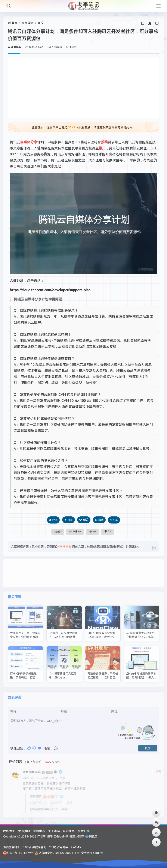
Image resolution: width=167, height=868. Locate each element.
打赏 (69, 520)
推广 (102, 148)
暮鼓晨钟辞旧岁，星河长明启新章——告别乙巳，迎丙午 (103, 672)
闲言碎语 (27, 23)
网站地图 (69, 831)
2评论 (73, 47)
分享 (34, 142)
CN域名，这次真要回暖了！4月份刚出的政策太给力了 (64, 632)
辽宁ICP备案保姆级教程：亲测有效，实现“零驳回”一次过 (25, 672)
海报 (99, 520)
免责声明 (24, 831)
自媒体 (25, 142)
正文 (41, 23)
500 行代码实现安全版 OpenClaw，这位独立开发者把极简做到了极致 (102, 632)
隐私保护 (9, 831)
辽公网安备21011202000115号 (57, 853)
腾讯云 (92, 837)
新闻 (92, 532)
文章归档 (84, 831)
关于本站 (54, 831)
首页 (15, 23)
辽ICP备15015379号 (18, 853)
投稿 (104, 142)
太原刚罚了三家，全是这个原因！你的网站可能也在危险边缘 (25, 632)
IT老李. (42, 837)
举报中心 (39, 831)
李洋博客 (14, 47)
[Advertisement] (83, 88)
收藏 (55, 520)
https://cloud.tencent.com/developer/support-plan (50, 290)
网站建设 (75, 532)
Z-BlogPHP (61, 837)
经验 (58, 532)
